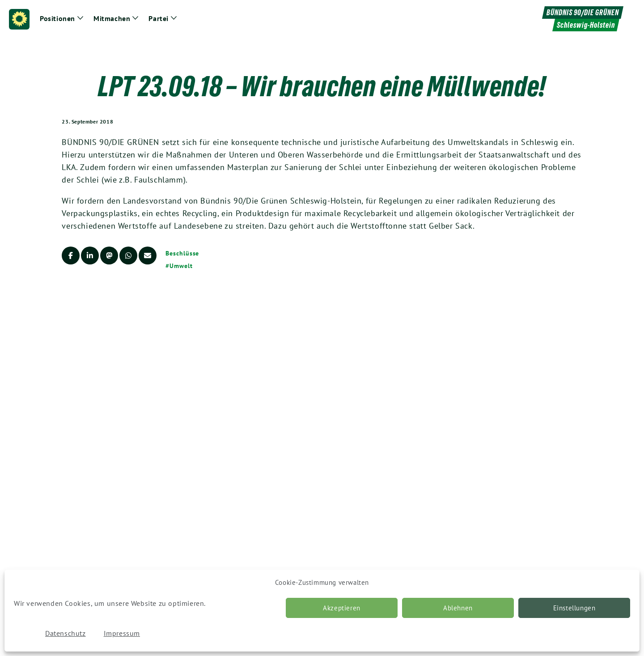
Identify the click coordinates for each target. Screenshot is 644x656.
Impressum (122, 633)
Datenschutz (66, 633)
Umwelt (181, 266)
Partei (159, 18)
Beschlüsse (182, 253)
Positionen (57, 18)
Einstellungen (574, 608)
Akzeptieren (342, 608)
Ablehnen (458, 608)
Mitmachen (112, 18)
